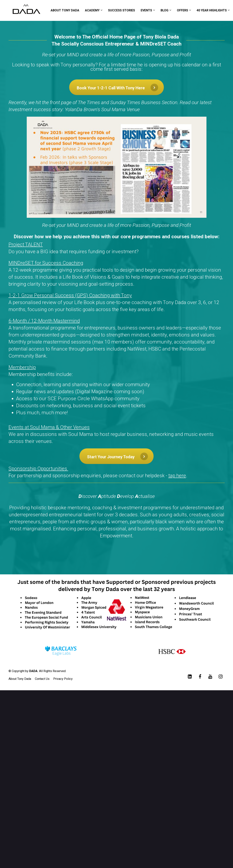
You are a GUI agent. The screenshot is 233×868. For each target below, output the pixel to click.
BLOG (164, 10)
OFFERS (182, 10)
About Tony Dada (20, 679)
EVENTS (146, 10)
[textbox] (117, 343)
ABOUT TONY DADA (65, 10)
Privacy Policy (63, 679)
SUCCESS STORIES (122, 10)
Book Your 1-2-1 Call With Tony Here (117, 87)
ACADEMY (92, 10)
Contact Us (42, 679)
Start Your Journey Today (117, 456)
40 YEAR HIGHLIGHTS (212, 10)
